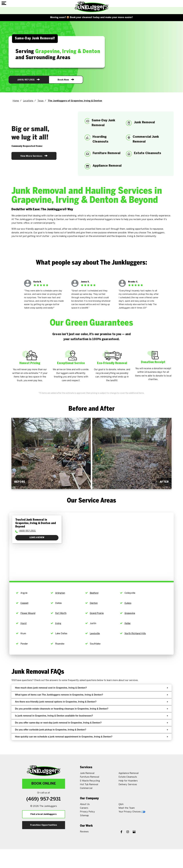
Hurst (24, 623)
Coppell (24, 603)
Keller (128, 623)
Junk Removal (87, 773)
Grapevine (130, 613)
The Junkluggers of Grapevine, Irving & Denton (75, 101)
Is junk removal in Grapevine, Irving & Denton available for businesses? (91, 716)
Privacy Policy (87, 812)
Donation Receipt (153, 362)
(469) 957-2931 (29, 80)
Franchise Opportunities (44, 825)
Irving (58, 623)
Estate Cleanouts (128, 777)
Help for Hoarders (128, 781)
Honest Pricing (30, 363)
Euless (128, 603)
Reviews (84, 832)
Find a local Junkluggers (44, 814)
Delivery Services (128, 785)
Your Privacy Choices (132, 812)
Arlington (60, 593)
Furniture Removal (89, 777)
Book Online (44, 784)
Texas (41, 101)
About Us (85, 804)
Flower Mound (28, 613)
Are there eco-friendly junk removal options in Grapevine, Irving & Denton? (91, 702)
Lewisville (95, 634)
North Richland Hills (135, 634)
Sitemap (84, 816)
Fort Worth (61, 613)
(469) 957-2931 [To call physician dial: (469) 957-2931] (27, 531)
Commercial (86, 788)
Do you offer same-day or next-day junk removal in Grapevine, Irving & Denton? (91, 723)
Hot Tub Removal (89, 785)
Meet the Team (127, 808)
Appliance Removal (129, 773)
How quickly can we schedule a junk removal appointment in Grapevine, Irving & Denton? (91, 737)
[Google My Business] (134, 832)
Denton (94, 603)
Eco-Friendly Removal (112, 363)
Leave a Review (37, 538)
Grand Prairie (97, 613)
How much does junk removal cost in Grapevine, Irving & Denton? (91, 688)
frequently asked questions (82, 680)
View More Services (34, 156)
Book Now (66, 80)
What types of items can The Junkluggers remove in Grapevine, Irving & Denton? (91, 695)
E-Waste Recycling (90, 781)
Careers (84, 808)
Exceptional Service (71, 363)
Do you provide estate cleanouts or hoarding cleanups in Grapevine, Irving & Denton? (91, 709)
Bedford (94, 593)
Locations (28, 101)
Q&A (121, 804)
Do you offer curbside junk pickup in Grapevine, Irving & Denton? (91, 730)
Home (16, 101)
